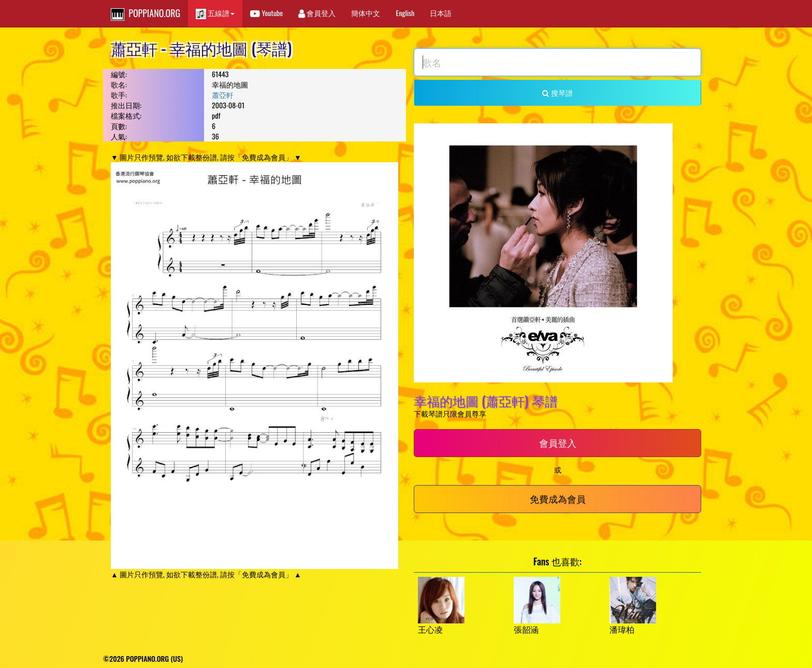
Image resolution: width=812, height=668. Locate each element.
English (405, 13)
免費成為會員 (558, 499)
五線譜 (215, 13)
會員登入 (317, 13)
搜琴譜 (557, 93)
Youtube (266, 13)
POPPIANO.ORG (146, 13)
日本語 (441, 13)
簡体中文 (366, 13)
